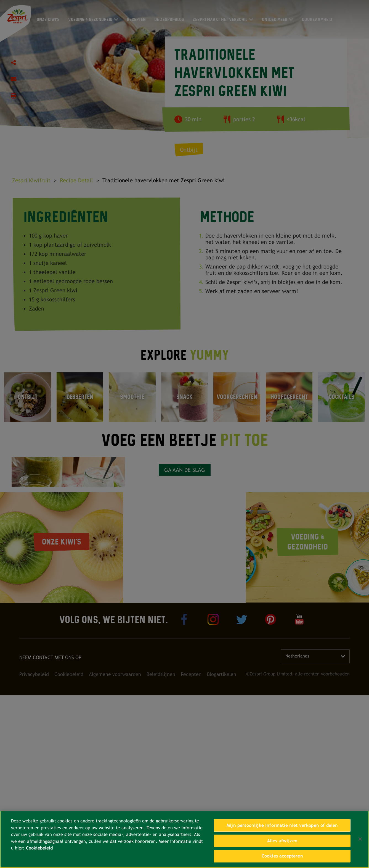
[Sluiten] (360, 839)
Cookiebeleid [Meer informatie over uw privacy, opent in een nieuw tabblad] (39, 848)
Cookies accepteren (282, 856)
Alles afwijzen (282, 841)
